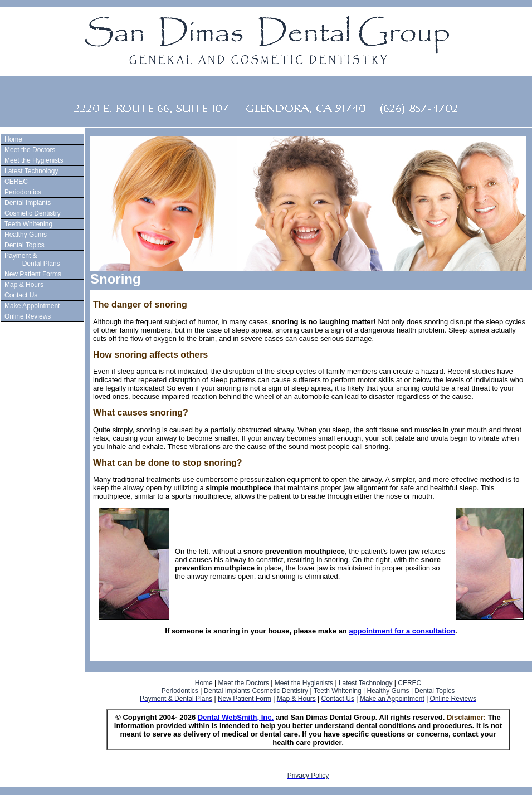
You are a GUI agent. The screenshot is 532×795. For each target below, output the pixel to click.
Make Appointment (32, 306)
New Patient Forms (33, 274)
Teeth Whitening (28, 224)
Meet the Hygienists (34, 160)
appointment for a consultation (402, 631)
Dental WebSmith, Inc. (236, 717)
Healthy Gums (26, 235)
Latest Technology (31, 171)
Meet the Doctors (30, 150)
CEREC (16, 182)
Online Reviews (28, 316)
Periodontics (23, 192)
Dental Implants (28, 203)
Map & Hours (24, 285)
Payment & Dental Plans (31, 260)
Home (13, 139)
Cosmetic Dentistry (33, 213)
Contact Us (21, 295)
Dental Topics (25, 245)
